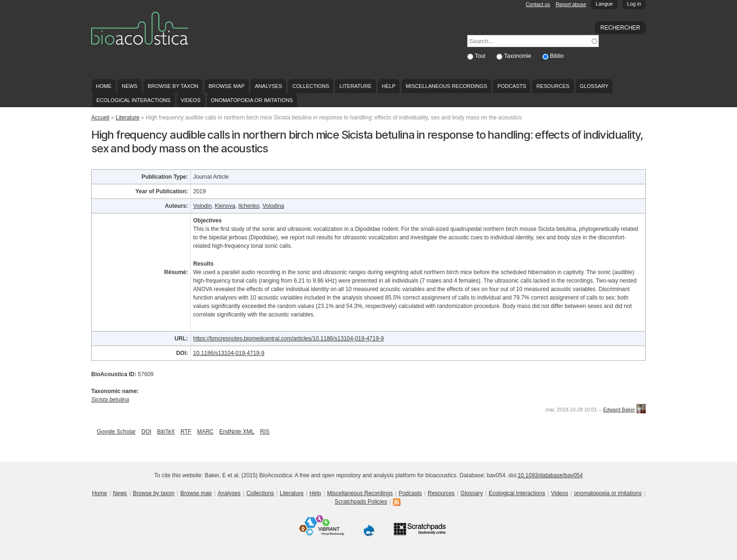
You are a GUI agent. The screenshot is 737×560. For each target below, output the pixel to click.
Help (388, 86)
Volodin (202, 206)
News (129, 86)
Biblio (557, 56)
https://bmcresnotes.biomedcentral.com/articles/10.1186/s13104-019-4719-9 (289, 339)
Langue (604, 4)
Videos (191, 100)
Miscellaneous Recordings (446, 86)
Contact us (538, 4)
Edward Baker (619, 410)
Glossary (594, 86)
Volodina (273, 206)
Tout (481, 56)
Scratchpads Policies (361, 502)
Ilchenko (249, 206)
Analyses (268, 86)
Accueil (100, 118)
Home (104, 86)
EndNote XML (237, 432)
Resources (553, 86)
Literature (355, 86)
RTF (186, 432)
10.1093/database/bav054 (550, 475)
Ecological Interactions (133, 100)
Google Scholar (116, 432)
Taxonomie (518, 56)
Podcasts (512, 86)
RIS (265, 432)
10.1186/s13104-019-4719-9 (229, 353)
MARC (205, 432)
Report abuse (571, 4)
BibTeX (166, 432)
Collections (311, 86)
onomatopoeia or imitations (252, 100)
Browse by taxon (173, 86)
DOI (146, 432)
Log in (634, 4)
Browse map (227, 86)
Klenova (225, 206)
